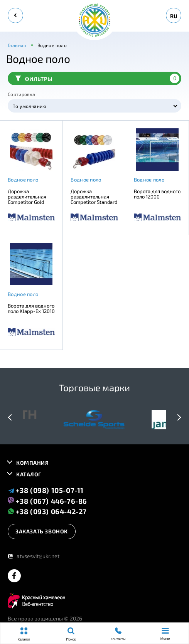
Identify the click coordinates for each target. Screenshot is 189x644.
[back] (15, 15)
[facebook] (14, 576)
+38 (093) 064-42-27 (47, 511)
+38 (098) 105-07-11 (46, 490)
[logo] (94, 21)
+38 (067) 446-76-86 (47, 501)
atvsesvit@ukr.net (34, 556)
